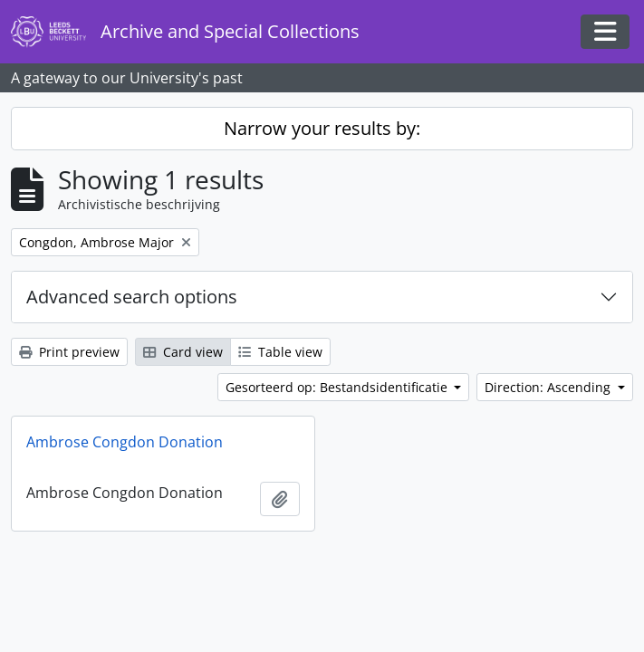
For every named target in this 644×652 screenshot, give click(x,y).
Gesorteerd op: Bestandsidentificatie (338, 387)
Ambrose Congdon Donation (125, 442)
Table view (280, 352)
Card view (183, 352)
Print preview (69, 352)
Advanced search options (132, 297)
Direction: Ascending (549, 387)
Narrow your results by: (322, 128)
